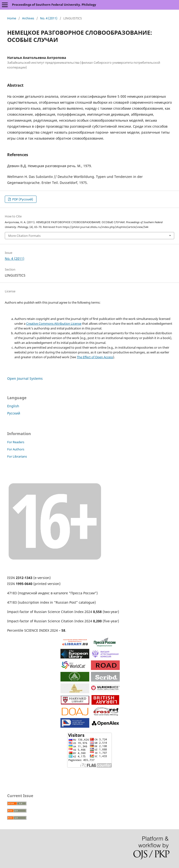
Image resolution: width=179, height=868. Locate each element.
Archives (28, 18)
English (13, 406)
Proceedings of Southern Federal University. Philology (54, 5)
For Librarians (17, 456)
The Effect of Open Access (95, 357)
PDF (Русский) (22, 199)
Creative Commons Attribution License (54, 323)
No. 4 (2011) (49, 18)
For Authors (16, 449)
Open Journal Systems (25, 378)
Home (12, 18)
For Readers (16, 442)
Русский (14, 413)
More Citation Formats (24, 236)
